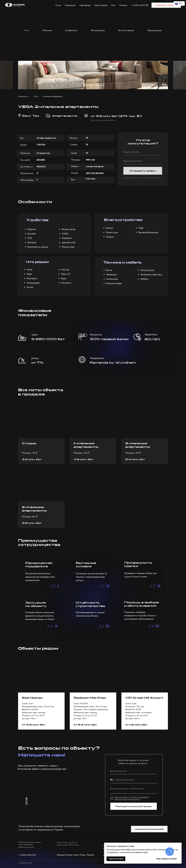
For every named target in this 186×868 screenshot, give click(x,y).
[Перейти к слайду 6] (94, 85)
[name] (143, 152)
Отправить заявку (143, 171)
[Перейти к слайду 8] (99, 85)
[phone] (143, 161)
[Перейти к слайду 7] (96, 85)
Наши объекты (101, 5)
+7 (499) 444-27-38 (140, 5)
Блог (114, 5)
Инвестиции (70, 5)
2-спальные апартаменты (53, 96)
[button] (166, 5)
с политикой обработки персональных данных (131, 798)
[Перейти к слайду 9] (101, 85)
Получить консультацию (134, 806)
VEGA (36, 96)
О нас (58, 5)
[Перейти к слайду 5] (92, 85)
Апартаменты (23, 96)
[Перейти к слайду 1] (83, 85)
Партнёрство (85, 5)
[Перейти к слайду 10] (103, 85)
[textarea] (134, 790)
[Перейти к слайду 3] (87, 85)
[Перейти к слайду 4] (90, 85)
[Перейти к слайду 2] (85, 85)
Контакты (123, 5)
